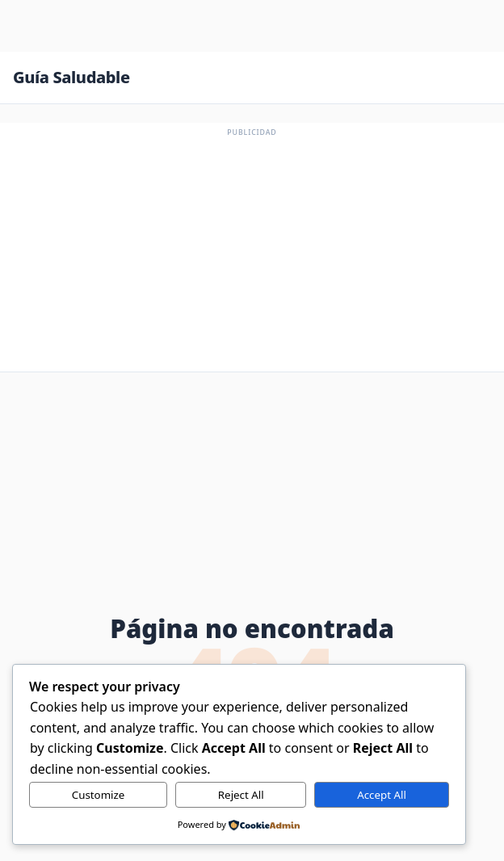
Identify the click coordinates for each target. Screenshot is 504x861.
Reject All (241, 795)
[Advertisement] (252, 252)
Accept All (382, 795)
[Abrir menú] (475, 78)
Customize (99, 795)
